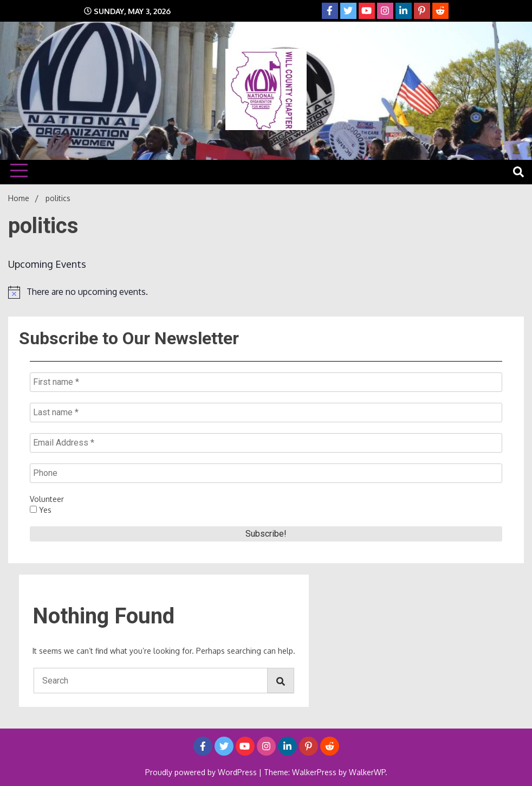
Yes (41, 510)
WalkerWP (367, 772)
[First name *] (266, 382)
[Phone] (266, 473)
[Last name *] (266, 413)
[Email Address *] (266, 443)
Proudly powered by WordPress (202, 772)
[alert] (266, 292)
